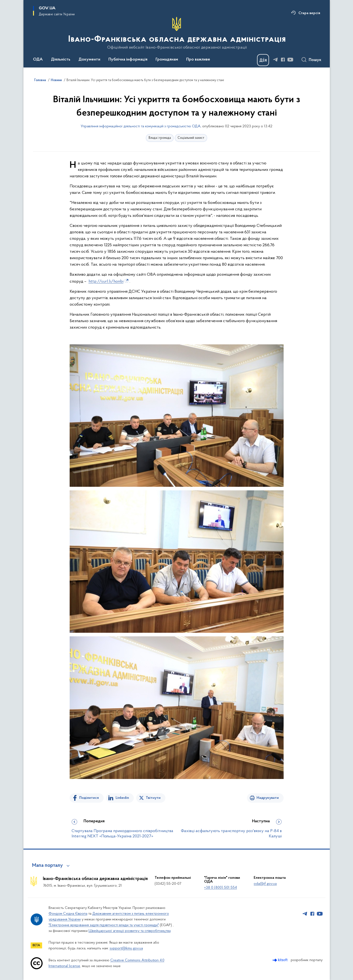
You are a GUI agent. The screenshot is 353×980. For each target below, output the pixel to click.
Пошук (315, 60)
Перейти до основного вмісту (3, 3)
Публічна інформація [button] (128, 60)
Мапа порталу (48, 866)
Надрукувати (268, 798)
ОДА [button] (38, 60)
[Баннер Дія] (263, 60)
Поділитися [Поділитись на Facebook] (89, 798)
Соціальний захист (191, 138)
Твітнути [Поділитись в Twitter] (153, 798)
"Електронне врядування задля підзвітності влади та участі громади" (104, 925)
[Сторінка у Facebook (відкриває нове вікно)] (283, 60)
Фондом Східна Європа (68, 914)
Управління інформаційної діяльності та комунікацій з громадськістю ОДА (141, 126)
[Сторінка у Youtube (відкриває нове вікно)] (290, 60)
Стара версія (309, 13)
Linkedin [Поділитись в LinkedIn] (122, 798)
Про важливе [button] (198, 60)
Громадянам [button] (167, 60)
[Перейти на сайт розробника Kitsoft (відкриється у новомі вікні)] (281, 960)
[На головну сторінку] (176, 33)
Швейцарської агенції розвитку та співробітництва (130, 931)
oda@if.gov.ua (265, 884)
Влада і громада (160, 138)
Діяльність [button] (61, 60)
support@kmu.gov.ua (126, 948)
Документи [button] (89, 60)
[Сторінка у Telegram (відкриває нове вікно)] (275, 60)
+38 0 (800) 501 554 (221, 888)
